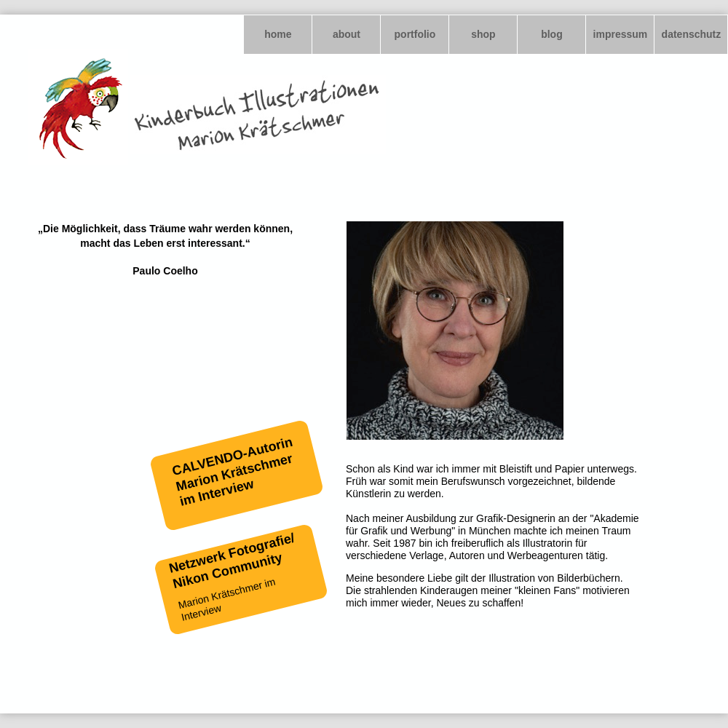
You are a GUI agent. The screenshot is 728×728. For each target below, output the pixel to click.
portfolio (415, 34)
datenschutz (692, 34)
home (278, 34)
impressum (621, 34)
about (347, 34)
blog (552, 34)
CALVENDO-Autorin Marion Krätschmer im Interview (232, 472)
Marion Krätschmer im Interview (227, 600)
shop (483, 34)
